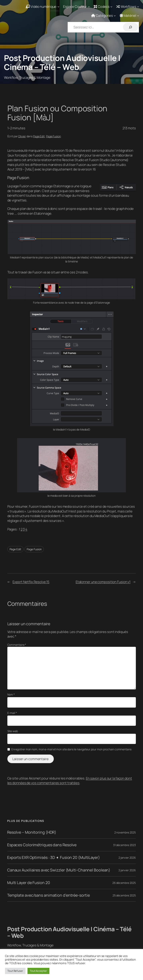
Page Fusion (53, 136)
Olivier (22, 136)
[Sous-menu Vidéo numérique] (43, 6)
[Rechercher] (131, 27)
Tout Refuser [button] (15, 971)
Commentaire (17, 645)
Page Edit (39, 136)
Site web (13, 731)
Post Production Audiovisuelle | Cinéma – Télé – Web (62, 62)
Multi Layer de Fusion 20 (29, 883)
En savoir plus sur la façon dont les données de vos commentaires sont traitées (70, 781)
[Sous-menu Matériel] (129, 15)
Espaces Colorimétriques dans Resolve (42, 845)
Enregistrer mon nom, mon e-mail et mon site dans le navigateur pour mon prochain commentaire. (72, 749)
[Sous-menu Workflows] (128, 6)
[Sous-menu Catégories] (103, 15)
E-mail (12, 713)
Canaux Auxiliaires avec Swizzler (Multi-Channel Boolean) (59, 870)
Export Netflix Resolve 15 (31, 582)
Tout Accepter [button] (38, 971)
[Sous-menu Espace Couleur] (76, 6)
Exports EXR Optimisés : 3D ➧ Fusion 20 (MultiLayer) (53, 857)
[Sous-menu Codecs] (103, 6)
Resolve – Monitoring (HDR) (32, 832)
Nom (11, 694)
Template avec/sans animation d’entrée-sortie (48, 895)
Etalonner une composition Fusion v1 (103, 582)
